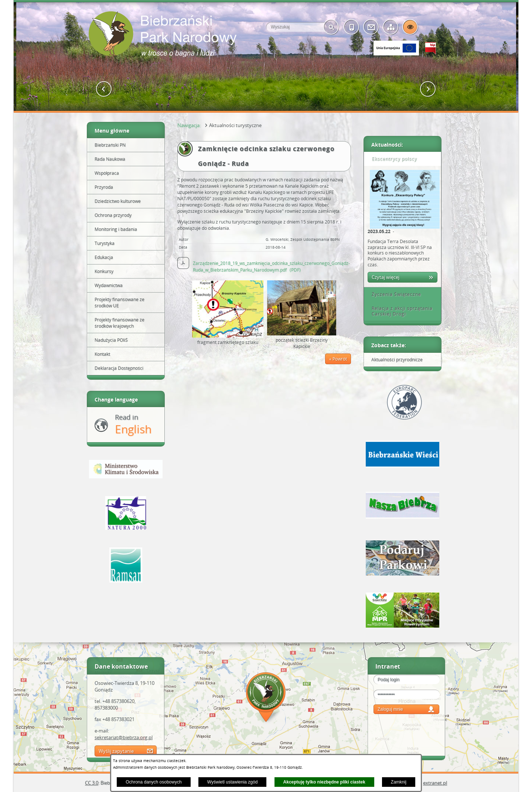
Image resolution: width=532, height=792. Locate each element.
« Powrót (338, 359)
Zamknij (399, 782)
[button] (104, 89)
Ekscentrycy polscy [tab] (392, 159)
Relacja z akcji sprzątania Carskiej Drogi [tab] (400, 311)
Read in (133, 425)
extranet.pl (435, 783)
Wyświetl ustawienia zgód (233, 782)
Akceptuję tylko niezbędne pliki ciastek (324, 782)
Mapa (266, 698)
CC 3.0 (92, 783)
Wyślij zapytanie (116, 751)
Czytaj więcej (386, 277)
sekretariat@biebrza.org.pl (124, 737)
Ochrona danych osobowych (154, 782)
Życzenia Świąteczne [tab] (394, 294)
